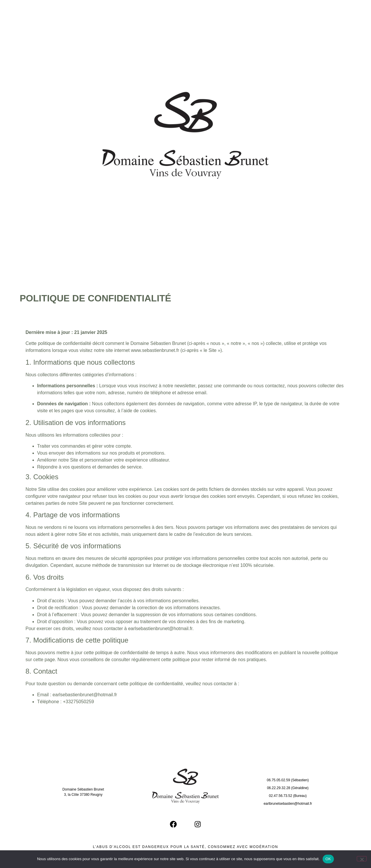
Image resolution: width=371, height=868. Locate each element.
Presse (246, 10)
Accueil (68, 10)
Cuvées (192, 10)
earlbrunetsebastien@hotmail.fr (288, 804)
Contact (302, 10)
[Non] (362, 859)
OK (328, 859)
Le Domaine (131, 10)
